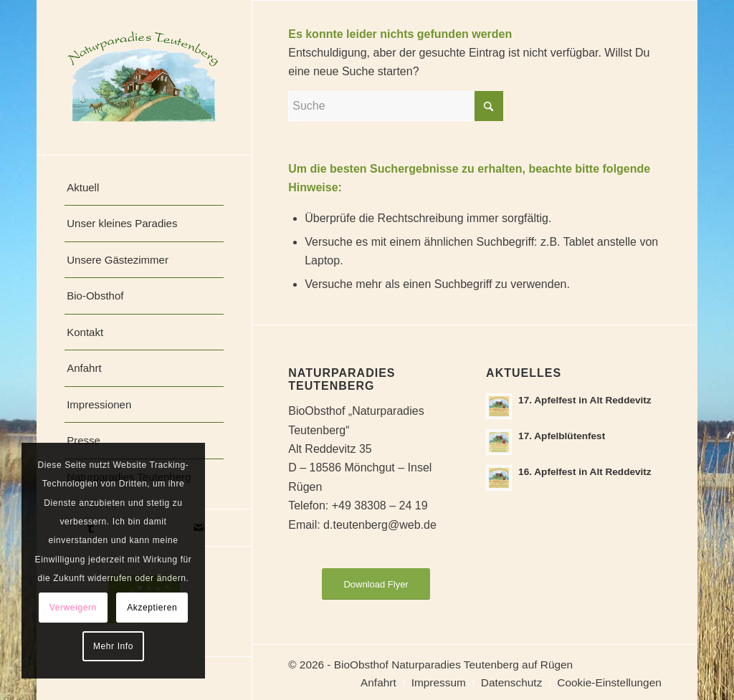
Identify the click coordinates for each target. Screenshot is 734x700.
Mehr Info (113, 646)
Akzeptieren (152, 608)
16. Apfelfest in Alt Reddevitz (585, 472)
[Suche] (396, 106)
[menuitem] (144, 188)
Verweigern (73, 608)
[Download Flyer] (376, 584)
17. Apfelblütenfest (562, 436)
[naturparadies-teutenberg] (144, 77)
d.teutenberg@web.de (380, 525)
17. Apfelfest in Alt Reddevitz (585, 400)
